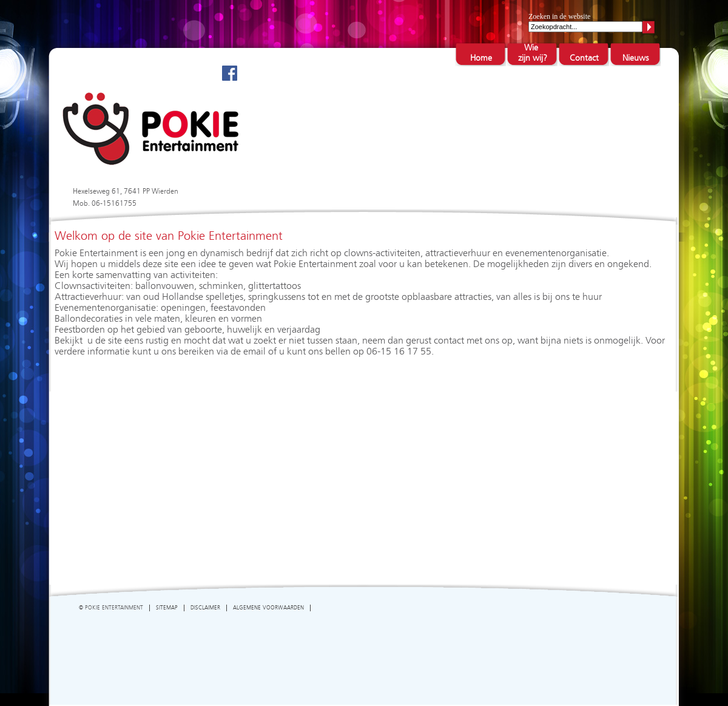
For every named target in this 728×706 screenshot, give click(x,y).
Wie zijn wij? (532, 53)
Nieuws (635, 58)
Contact (584, 58)
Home (481, 58)
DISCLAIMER (205, 608)
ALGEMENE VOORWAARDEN (268, 608)
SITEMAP (167, 608)
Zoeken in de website (559, 16)
